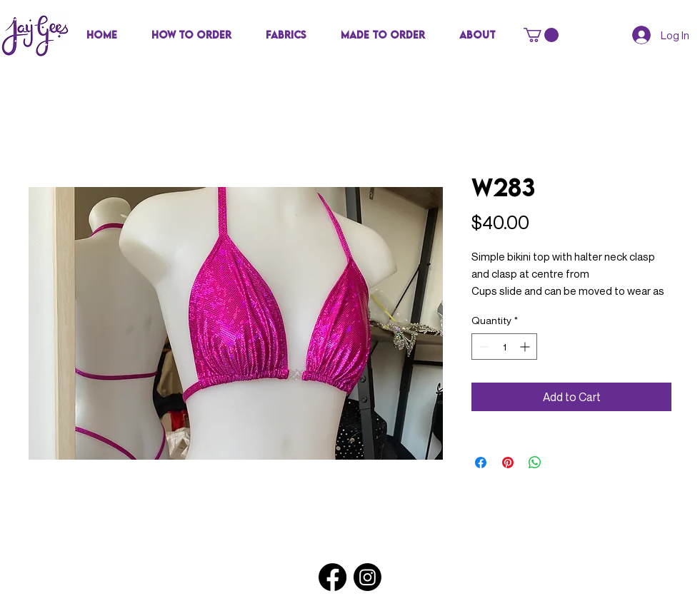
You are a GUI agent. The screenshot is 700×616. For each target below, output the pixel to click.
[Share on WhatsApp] (535, 463)
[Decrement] (482, 347)
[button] (286, 35)
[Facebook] (332, 577)
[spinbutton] (504, 347)
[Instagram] (367, 577)
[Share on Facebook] (481, 463)
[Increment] (526, 347)
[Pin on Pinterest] (508, 463)
